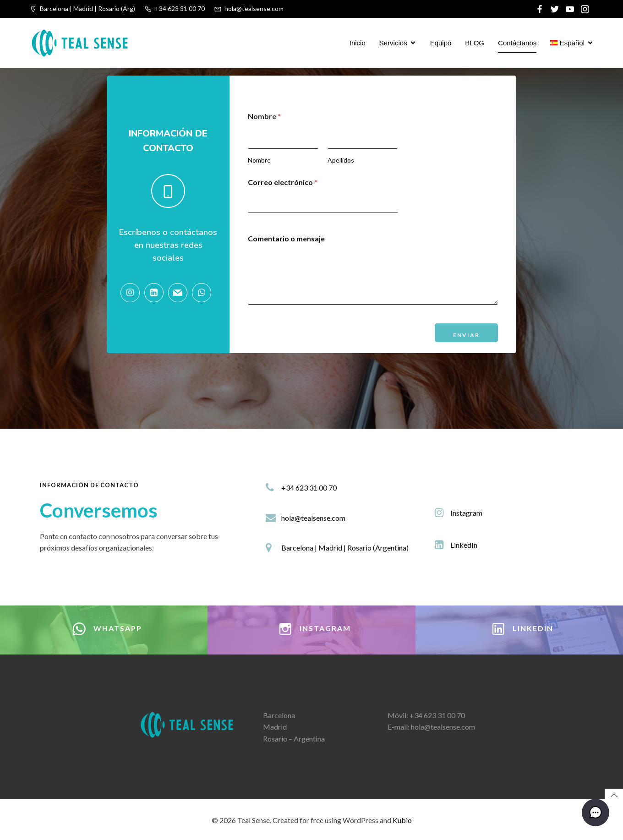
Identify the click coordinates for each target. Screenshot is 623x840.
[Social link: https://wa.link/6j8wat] (204, 293)
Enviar (466, 335)
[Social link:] (541, 9)
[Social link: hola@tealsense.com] (180, 293)
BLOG (475, 43)
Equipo (441, 43)
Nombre (259, 160)
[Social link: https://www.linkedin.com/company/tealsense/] (156, 293)
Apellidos (341, 160)
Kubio (402, 820)
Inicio (358, 43)
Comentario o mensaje (286, 238)
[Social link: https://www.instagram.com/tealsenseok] (132, 293)
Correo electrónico (283, 182)
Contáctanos (517, 43)
